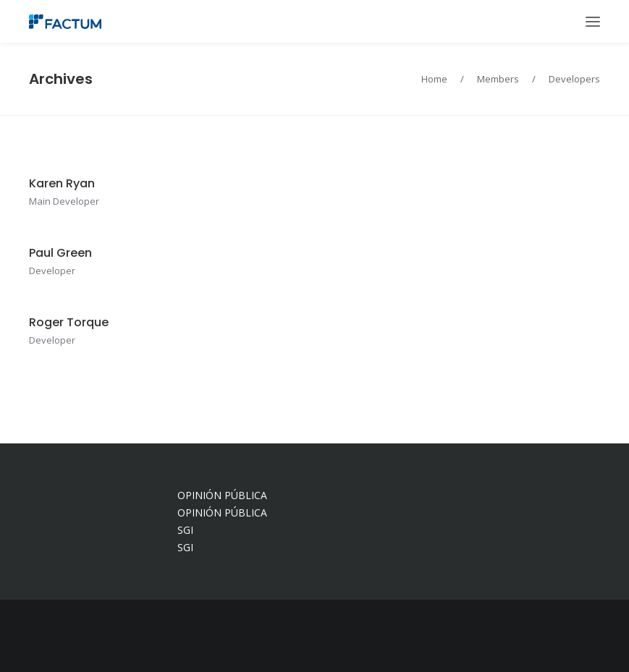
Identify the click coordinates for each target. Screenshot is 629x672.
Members (498, 79)
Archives (61, 79)
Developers (574, 79)
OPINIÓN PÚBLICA (222, 495)
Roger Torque (69, 322)
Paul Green (60, 253)
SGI (185, 530)
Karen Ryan (62, 183)
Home (434, 79)
